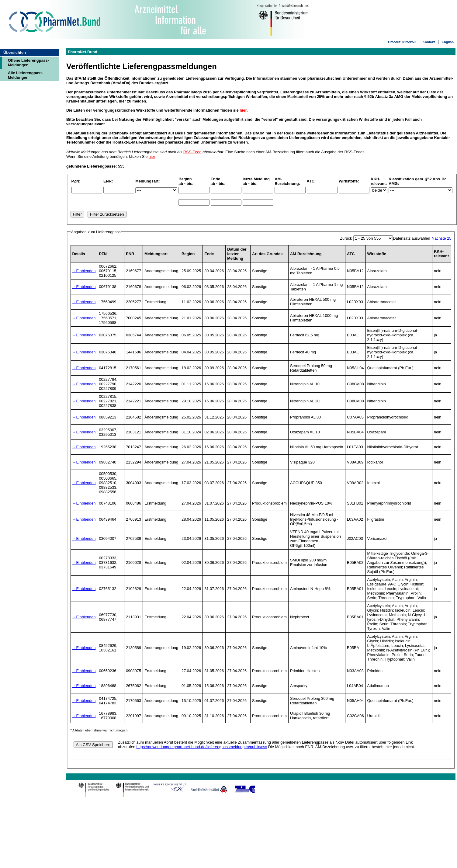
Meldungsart (156, 254)
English (448, 42)
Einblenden (86, 271)
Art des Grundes (267, 254)
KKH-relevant (441, 254)
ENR (130, 254)
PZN (103, 254)
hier (243, 110)
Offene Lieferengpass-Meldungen (28, 63)
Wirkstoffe (377, 254)
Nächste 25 (442, 238)
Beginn (188, 254)
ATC (351, 254)
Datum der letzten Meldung (237, 254)
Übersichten (15, 52)
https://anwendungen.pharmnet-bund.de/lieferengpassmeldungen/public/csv (202, 747)
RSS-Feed (192, 152)
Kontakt (429, 42)
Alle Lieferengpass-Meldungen (26, 75)
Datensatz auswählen (411, 238)
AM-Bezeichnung (306, 254)
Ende (209, 254)
